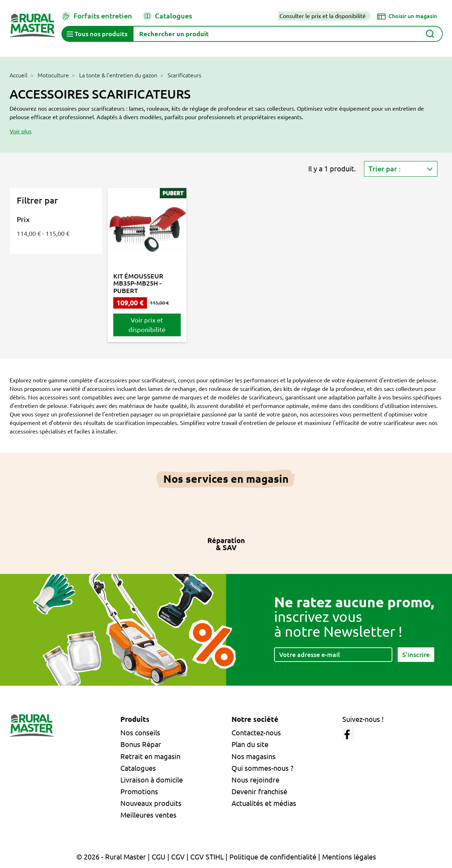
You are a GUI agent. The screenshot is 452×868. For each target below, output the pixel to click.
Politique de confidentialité (273, 857)
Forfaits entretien (97, 16)
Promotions (139, 792)
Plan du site (250, 744)
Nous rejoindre (255, 780)
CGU (159, 857)
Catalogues (167, 16)
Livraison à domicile (152, 780)
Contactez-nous (256, 733)
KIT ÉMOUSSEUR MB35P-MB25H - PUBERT (138, 283)
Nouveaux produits (151, 803)
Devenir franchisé (259, 792)
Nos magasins (254, 756)
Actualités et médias (264, 803)
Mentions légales (349, 857)
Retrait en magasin (150, 756)
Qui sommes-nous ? (262, 768)
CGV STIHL (207, 857)
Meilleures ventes (148, 815)
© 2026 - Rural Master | (114, 857)
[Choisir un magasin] (407, 16)
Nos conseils (140, 733)
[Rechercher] (288, 34)
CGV (178, 857)
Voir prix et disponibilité (147, 325)
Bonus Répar (141, 744)
